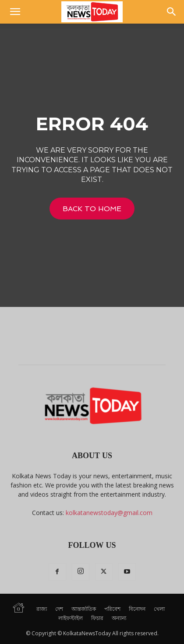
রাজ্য (42, 609)
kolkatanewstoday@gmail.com (109, 513)
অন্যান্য (119, 618)
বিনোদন (137, 609)
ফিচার (97, 618)
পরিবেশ (112, 609)
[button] (15, 12)
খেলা (159, 609)
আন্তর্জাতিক (84, 609)
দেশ (59, 609)
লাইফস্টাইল (71, 618)
